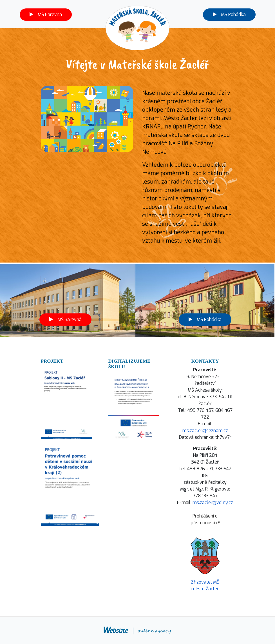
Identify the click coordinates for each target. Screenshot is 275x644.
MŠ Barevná (46, 14)
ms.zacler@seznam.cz (205, 431)
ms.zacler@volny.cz (213, 502)
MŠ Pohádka (229, 14)
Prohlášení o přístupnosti (205, 519)
